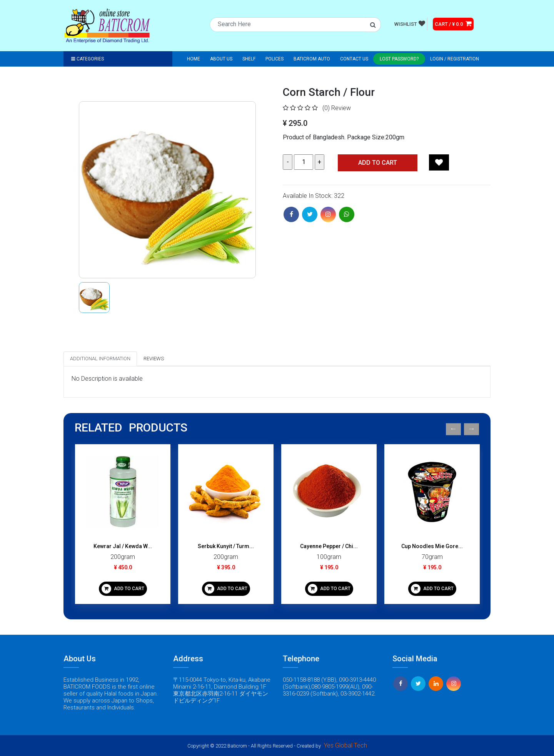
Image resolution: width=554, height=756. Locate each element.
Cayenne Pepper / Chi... (329, 546)
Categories (88, 59)
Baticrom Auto (312, 59)
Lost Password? (399, 59)
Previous (453, 429)
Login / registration (455, 59)
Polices (274, 59)
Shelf (249, 59)
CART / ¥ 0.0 (453, 23)
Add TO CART (378, 163)
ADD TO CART (123, 589)
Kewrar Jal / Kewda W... (123, 546)
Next (471, 429)
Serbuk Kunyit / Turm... (226, 546)
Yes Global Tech (345, 745)
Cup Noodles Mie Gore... (432, 546)
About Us (221, 59)
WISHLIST (410, 23)
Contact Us (354, 59)
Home (194, 59)
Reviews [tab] (154, 359)
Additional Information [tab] (100, 359)
